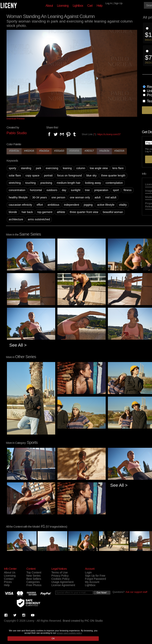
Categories (33, 582)
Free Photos (34, 585)
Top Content (34, 572)
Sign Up (118, 3)
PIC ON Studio (94, 621)
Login (88, 572)
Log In (109, 3)
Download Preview (16, 119)
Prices (8, 582)
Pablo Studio (17, 133)
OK (53, 638)
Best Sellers (34, 579)
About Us (10, 572)
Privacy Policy (60, 576)
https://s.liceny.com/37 (109, 134)
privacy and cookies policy (69, 633)
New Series (33, 576)
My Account (92, 582)
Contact (9, 579)
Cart (90, 6)
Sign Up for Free (95, 576)
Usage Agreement (62, 582)
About (49, 6)
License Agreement (63, 585)
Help (99, 6)
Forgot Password (95, 579)
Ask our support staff (136, 592)
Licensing (63, 6)
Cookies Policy (60, 579)
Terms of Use (59, 572)
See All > (18, 345)
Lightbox (78, 6)
